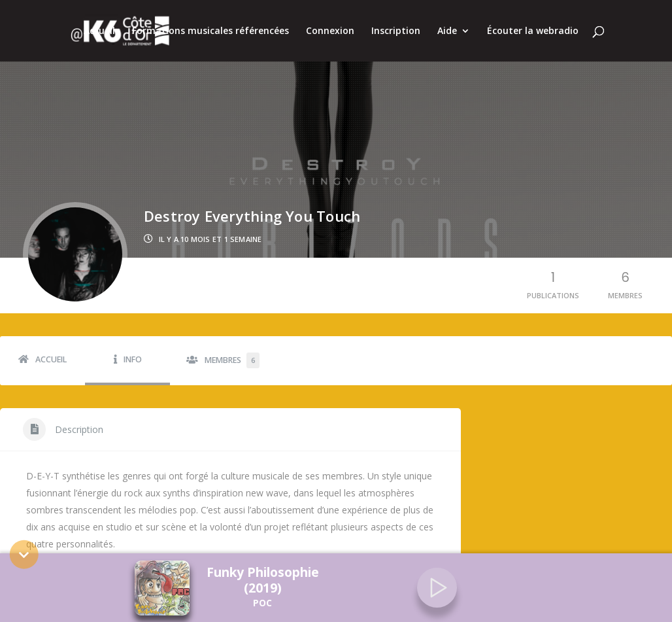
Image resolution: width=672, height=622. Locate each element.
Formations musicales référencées (210, 31)
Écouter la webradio (533, 31)
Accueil (99, 31)
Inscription (396, 31)
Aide (447, 31)
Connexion (330, 31)
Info (133, 350)
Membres (232, 351)
